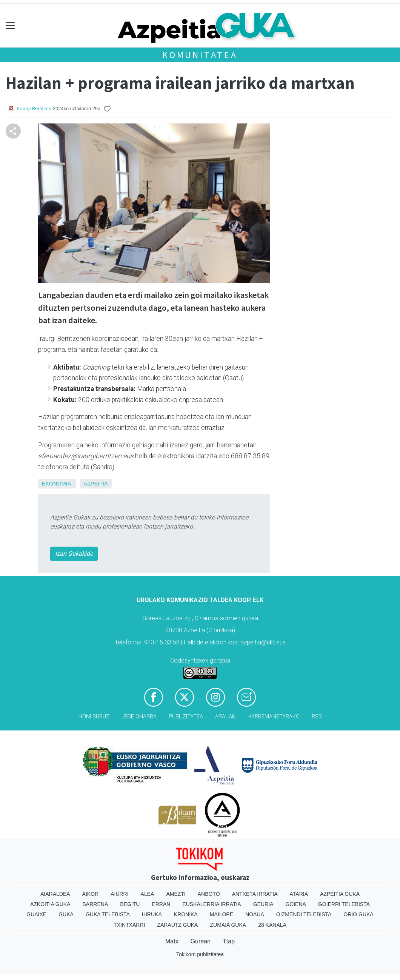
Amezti (176, 894)
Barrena (95, 904)
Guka (66, 914)
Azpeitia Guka (340, 894)
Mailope (222, 914)
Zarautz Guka (177, 925)
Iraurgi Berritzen (34, 109)
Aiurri (119, 894)
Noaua (255, 914)
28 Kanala (272, 925)
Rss (317, 717)
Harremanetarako (274, 717)
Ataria (299, 894)
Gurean (201, 941)
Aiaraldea (55, 894)
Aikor (91, 894)
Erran (161, 904)
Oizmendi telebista (304, 914)
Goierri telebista (344, 904)
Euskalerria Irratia (212, 904)
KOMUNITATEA (200, 55)
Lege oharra (139, 717)
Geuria (263, 904)
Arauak (225, 717)
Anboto (209, 894)
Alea (148, 894)
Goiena (295, 904)
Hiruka (152, 914)
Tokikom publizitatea (200, 954)
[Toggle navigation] (10, 25)
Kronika (186, 914)
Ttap (229, 941)
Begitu (130, 904)
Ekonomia (56, 484)
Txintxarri (129, 925)
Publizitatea (186, 717)
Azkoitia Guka (50, 904)
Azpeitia (96, 484)
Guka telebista (108, 914)
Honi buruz (94, 717)
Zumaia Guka (228, 925)
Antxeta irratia (255, 894)
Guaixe (36, 914)
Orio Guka (358, 914)
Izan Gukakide (74, 554)
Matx (172, 941)
